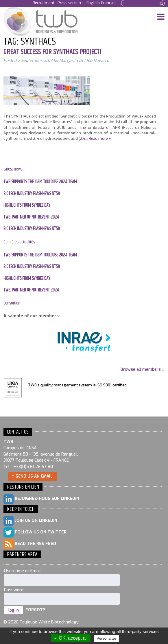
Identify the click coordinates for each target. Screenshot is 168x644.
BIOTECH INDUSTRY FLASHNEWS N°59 (32, 194)
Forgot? (35, 610)
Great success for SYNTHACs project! (52, 52)
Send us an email (32, 476)
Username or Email (22, 571)
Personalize (106, 638)
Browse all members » (143, 369)
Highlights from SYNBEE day (27, 205)
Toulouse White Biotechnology (42, 21)
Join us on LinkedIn (30, 521)
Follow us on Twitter (35, 532)
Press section (69, 3)
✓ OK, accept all (71, 638)
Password (14, 590)
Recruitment (44, 3)
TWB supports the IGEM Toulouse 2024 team (40, 182)
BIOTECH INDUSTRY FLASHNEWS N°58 (32, 229)
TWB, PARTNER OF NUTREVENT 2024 (31, 217)
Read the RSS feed (30, 544)
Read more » (100, 138)
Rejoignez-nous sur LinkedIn (41, 499)
